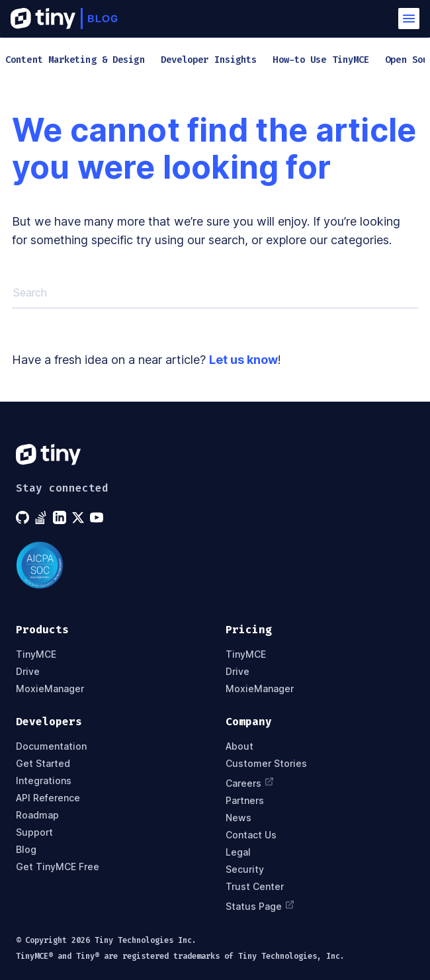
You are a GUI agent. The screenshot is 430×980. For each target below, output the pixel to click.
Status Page (260, 905)
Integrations (44, 781)
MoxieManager (50, 689)
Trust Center (255, 887)
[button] (409, 19)
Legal (238, 852)
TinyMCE (36, 654)
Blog (26, 850)
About (239, 746)
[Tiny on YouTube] (98, 517)
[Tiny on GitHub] (24, 517)
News (238, 818)
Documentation (51, 746)
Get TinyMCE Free (58, 867)
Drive (28, 672)
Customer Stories (266, 764)
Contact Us (251, 835)
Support (34, 832)
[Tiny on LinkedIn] (61, 517)
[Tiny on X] (79, 517)
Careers (250, 782)
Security (245, 869)
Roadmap (37, 815)
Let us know (243, 360)
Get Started (43, 764)
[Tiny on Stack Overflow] (42, 517)
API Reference (48, 798)
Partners (245, 801)
